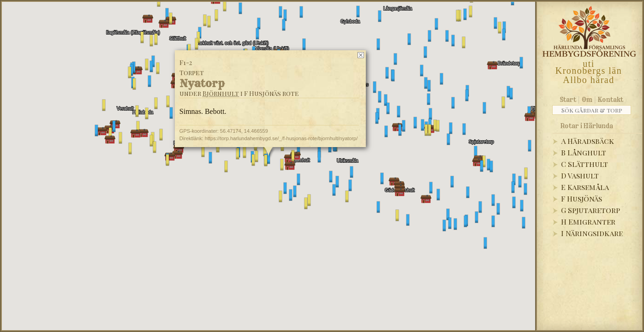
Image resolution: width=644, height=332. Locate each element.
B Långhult (584, 152)
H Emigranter (588, 222)
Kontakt (611, 100)
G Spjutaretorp (590, 210)
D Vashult (580, 175)
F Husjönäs (581, 199)
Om (587, 100)
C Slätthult (584, 164)
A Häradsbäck (587, 141)
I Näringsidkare (592, 233)
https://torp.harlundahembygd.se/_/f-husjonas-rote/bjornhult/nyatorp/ (281, 138)
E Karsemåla (585, 187)
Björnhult (221, 93)
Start (568, 100)
